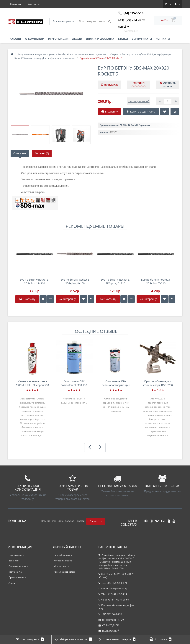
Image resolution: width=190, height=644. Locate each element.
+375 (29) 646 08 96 (110, 614)
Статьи (123, 39)
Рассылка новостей (64, 572)
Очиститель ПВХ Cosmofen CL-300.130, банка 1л (74, 383)
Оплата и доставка (100, 39)
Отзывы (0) (42, 153)
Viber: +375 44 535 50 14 (113, 594)
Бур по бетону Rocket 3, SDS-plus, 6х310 (115, 281)
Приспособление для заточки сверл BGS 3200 (158, 383)
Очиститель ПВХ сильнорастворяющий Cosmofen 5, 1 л (116, 383)
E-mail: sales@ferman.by (113, 588)
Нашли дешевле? (139, 101)
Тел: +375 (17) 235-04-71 (113, 583)
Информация (58, 39)
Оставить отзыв (169, 85)
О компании (35, 39)
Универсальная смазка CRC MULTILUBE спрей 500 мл (32, 383)
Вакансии (14, 561)
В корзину (27, 299)
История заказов (63, 561)
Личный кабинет (63, 555)
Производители (17, 577)
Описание (20, 153)
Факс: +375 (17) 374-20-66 (114, 600)
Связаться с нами (18, 566)
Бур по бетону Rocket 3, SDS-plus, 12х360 (35, 281)
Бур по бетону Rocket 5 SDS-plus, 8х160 (75, 281)
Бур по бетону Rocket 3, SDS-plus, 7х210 (156, 281)
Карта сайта (15, 572)
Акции (77, 39)
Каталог (16, 39)
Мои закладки (61, 566)
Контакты (34, 4)
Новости (15, 4)
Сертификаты (142, 39)
